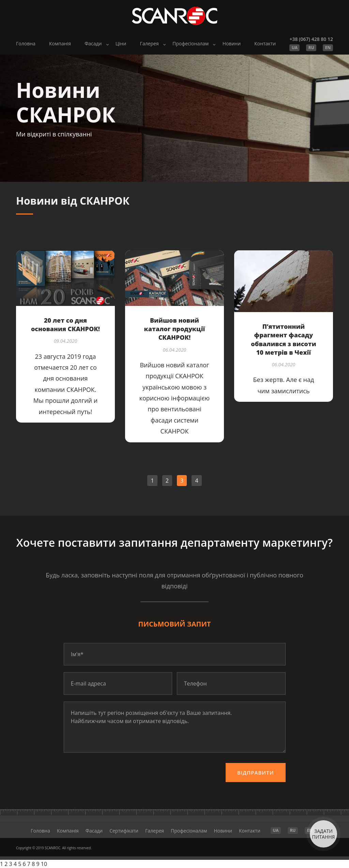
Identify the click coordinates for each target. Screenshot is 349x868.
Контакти (265, 43)
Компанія (60, 43)
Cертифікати (124, 831)
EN (328, 48)
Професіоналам (191, 43)
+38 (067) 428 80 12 (311, 39)
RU (311, 48)
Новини (232, 43)
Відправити (256, 773)
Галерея (149, 43)
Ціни (121, 43)
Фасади (93, 43)
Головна (26, 43)
